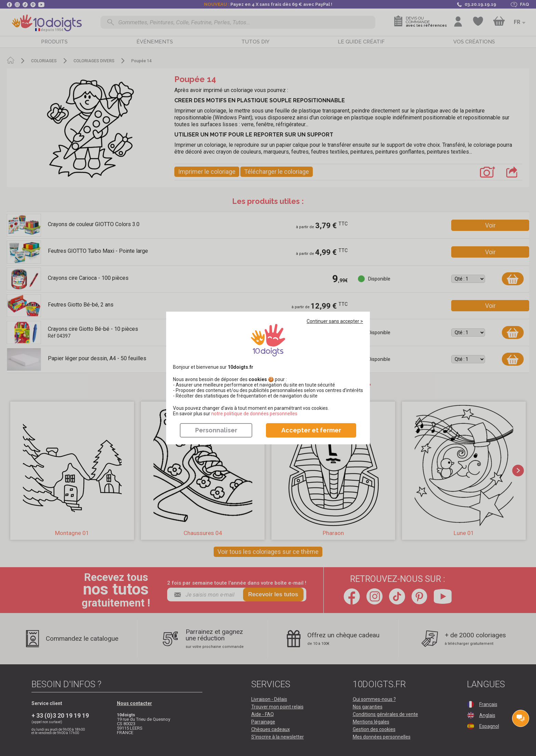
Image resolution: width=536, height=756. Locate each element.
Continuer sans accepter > (335, 321)
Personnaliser (216, 430)
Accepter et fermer (311, 430)
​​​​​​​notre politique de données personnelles (254, 414)
